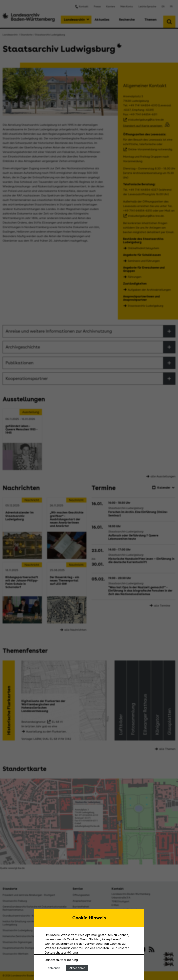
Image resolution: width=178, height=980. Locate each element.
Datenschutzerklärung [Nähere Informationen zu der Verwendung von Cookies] (61, 960)
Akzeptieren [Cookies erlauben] (77, 968)
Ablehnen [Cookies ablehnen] (54, 968)
